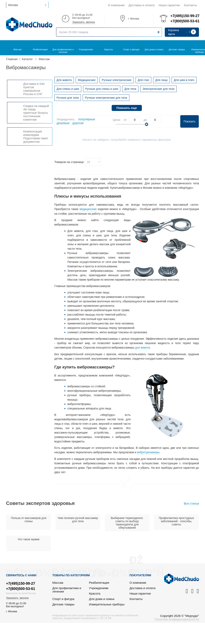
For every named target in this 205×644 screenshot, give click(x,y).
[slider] (147, 124)
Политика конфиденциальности (177, 619)
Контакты (190, 5)
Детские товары (177, 49)
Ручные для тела (68, 98)
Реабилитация (40, 49)
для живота (142, 348)
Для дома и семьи (154, 49)
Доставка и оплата (142, 5)
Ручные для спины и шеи (102, 89)
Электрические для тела (158, 89)
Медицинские (87, 80)
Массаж (18, 49)
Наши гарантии (169, 5)
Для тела (130, 89)
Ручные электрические (117, 80)
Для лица (161, 80)
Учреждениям (86, 49)
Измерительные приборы (107, 604)
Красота (109, 49)
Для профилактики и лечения (63, 51)
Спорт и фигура (131, 49)
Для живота (64, 80)
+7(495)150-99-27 (185, 16)
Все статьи (191, 503)
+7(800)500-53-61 (185, 21)
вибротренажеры (148, 452)
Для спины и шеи (68, 89)
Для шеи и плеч (184, 80)
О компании (116, 5)
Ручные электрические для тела (106, 98)
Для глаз (143, 80)
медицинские (88, 209)
